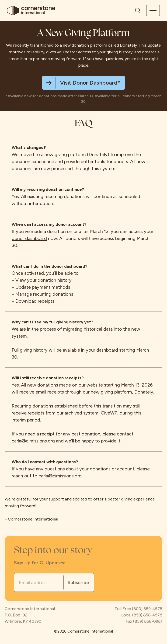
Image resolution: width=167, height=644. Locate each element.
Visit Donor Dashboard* (90, 83)
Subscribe (78, 583)
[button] (153, 10)
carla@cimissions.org (33, 441)
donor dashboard (29, 238)
